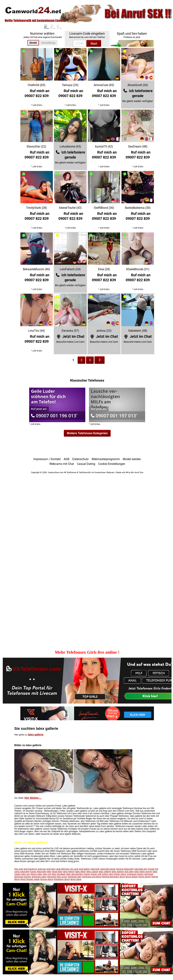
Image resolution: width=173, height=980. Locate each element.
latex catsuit (92, 872)
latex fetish (80, 872)
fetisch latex (36, 874)
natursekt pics (141, 869)
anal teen (51, 869)
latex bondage (58, 874)
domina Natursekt (125, 869)
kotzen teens (120, 874)
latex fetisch (69, 872)
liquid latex (57, 872)
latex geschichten (75, 874)
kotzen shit (96, 874)
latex (49, 872)
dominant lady (75, 877)
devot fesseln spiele (30, 879)
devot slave (76, 879)
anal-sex (42, 869)
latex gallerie (36, 735)
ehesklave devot (62, 879)
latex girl (47, 874)
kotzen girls (108, 874)
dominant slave (39, 877)
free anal (19, 869)
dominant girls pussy (57, 877)
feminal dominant (110, 877)
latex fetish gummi (143, 872)
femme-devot (47, 879)
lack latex (129, 872)
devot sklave (132, 877)
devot (122, 877)
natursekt (95, 869)
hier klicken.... (33, 798)
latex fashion (118, 872)
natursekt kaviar (108, 869)
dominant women (23, 877)
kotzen (87, 874)
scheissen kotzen (135, 874)
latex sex (26, 874)
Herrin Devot (144, 877)
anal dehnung (63, 869)
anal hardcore (30, 869)
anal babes (84, 869)
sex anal (74, 869)
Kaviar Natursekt (38, 872)
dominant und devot (92, 877)
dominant (149, 874)
